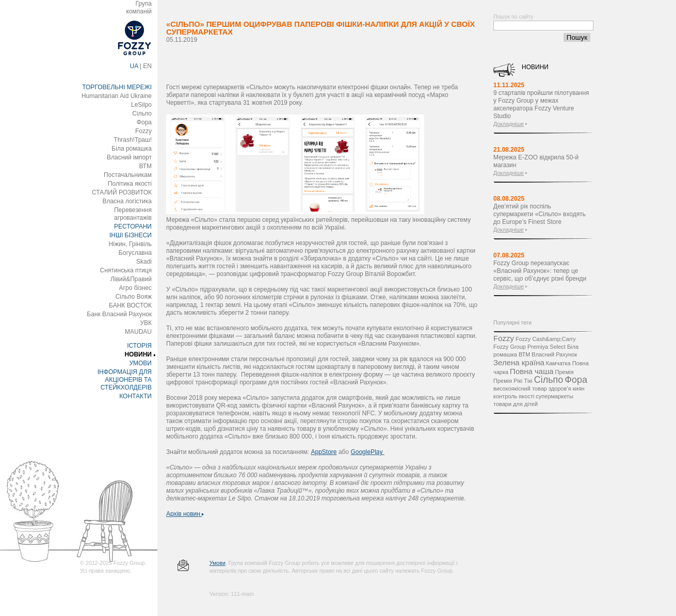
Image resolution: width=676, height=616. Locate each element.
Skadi (144, 262)
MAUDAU (138, 332)
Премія (565, 372)
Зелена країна (519, 362)
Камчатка (558, 363)
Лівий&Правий (131, 279)
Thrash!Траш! (133, 140)
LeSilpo (141, 105)
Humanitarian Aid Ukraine (117, 96)
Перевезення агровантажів (133, 214)
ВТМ (145, 166)
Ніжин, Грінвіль (130, 244)
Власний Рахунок (554, 354)
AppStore (324, 452)
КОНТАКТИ (135, 396)
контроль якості (514, 396)
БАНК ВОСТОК (130, 305)
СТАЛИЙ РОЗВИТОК (122, 192)
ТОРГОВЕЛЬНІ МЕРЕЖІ (117, 87)
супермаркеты (554, 396)
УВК (146, 323)
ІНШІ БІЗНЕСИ (131, 235)
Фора (144, 122)
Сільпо (142, 114)
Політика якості (130, 184)
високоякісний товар (520, 388)
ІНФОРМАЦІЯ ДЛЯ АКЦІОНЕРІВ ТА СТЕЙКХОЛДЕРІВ (125, 380)
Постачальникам (128, 175)
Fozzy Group (510, 347)
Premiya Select (546, 347)
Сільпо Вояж (134, 297)
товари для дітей (516, 404)
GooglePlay (367, 452)
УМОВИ (140, 363)
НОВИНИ (138, 354)
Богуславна (135, 253)
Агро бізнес (135, 288)
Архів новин (185, 514)
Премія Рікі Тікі (513, 381)
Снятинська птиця (126, 270)
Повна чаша (532, 371)
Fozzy (143, 131)
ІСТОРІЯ (139, 346)
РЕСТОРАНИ (133, 226)
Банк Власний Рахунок (119, 314)
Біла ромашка (132, 149)
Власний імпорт (129, 157)
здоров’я (560, 388)
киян (579, 388)
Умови (218, 563)
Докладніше (509, 124)
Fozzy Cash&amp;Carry (546, 339)
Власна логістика (127, 201)
